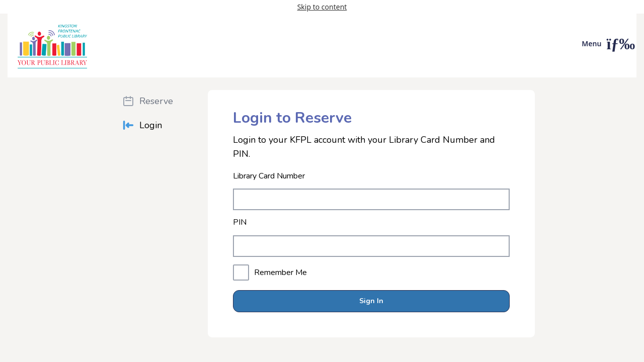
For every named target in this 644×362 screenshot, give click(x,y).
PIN (240, 222)
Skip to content (322, 7)
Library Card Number (269, 176)
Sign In (371, 301)
